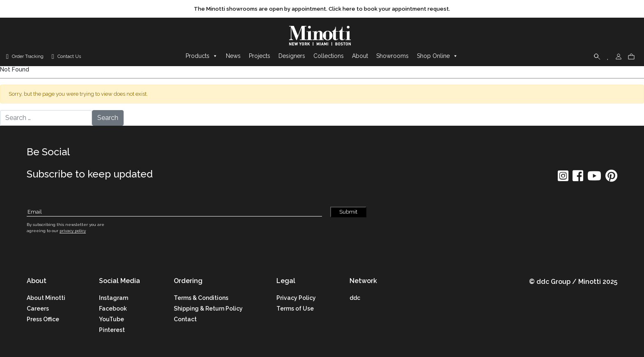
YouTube (112, 319)
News (233, 56)
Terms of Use (295, 309)
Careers (38, 309)
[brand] (322, 36)
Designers (292, 56)
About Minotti (46, 298)
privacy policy (73, 231)
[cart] (631, 56)
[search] (597, 56)
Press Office (43, 319)
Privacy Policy (296, 298)
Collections (329, 56)
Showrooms (392, 56)
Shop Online (437, 56)
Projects (260, 56)
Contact (185, 319)
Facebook (113, 309)
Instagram (114, 298)
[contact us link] (66, 57)
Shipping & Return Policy (208, 309)
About (360, 56)
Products (202, 56)
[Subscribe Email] (174, 212)
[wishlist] (608, 56)
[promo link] (322, 9)
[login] (619, 56)
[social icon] (563, 178)
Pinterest (112, 330)
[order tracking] (25, 57)
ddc (355, 298)
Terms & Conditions (201, 298)
